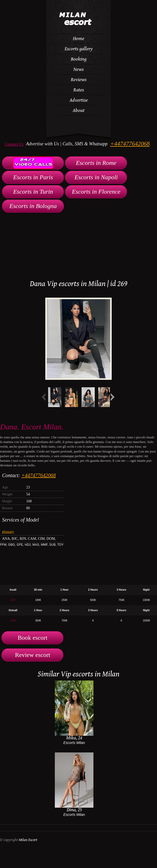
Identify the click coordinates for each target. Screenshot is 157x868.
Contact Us (14, 144)
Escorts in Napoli (96, 177)
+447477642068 (130, 144)
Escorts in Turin (33, 192)
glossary (8, 532)
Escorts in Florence (96, 192)
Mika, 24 (74, 738)
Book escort (33, 638)
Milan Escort (28, 840)
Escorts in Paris (33, 177)
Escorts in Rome (96, 163)
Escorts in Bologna (33, 206)
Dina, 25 (74, 810)
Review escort (33, 655)
